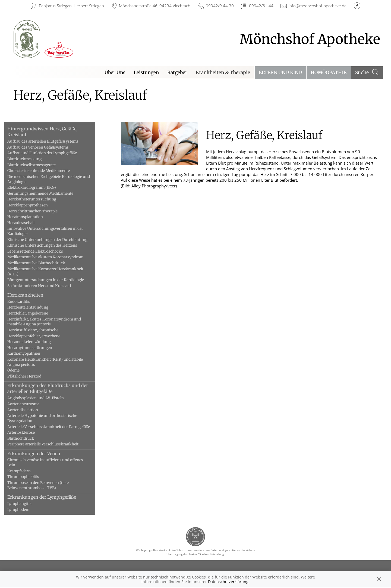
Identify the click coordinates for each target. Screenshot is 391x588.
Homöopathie (329, 73)
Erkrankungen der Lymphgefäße (49, 497)
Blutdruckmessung (32, 159)
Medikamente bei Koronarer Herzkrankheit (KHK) (53, 272)
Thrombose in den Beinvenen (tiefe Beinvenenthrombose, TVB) (45, 485)
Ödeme (21, 370)
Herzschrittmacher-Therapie (40, 211)
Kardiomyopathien (31, 353)
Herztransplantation (32, 217)
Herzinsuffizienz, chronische (40, 330)
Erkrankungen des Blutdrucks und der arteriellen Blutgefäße (55, 388)
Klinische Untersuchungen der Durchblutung (55, 240)
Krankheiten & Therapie (223, 73)
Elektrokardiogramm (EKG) (39, 188)
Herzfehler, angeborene (35, 313)
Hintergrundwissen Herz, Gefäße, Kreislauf (50, 132)
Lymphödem (26, 510)
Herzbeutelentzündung (35, 307)
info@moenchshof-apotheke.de (318, 6)
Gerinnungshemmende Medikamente (48, 194)
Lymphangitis (27, 504)
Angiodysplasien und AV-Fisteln (43, 398)
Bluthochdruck (28, 438)
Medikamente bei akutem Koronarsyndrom (53, 257)
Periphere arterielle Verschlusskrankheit (50, 444)
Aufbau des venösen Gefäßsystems (45, 147)
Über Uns (115, 73)
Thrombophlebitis (31, 477)
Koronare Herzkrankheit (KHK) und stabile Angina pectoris (52, 362)
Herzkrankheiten (33, 295)
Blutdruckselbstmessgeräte (39, 165)
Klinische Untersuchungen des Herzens (50, 245)
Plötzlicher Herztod (32, 376)
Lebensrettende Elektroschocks (42, 251)
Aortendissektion (30, 410)
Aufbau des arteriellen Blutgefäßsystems (50, 141)
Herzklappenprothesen (35, 205)
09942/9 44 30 (220, 6)
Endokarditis (26, 302)
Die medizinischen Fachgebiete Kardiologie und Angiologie (56, 179)
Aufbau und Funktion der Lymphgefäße (49, 153)
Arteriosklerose (28, 433)
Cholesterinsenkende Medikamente (46, 171)
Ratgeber (177, 73)
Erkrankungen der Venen (41, 454)
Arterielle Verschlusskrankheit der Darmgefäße (56, 427)
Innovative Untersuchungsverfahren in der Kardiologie (53, 231)
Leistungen (146, 73)
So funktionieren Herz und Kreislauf (47, 286)
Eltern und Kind (280, 73)
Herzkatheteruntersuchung (39, 199)
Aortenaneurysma (31, 404)
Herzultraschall (28, 223)
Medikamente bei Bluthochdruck (44, 263)
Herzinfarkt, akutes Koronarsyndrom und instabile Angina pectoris (51, 322)
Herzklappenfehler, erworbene (41, 336)
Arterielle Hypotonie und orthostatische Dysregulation (50, 418)
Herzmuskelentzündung (36, 342)
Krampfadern (26, 471)
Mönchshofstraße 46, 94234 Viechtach (155, 6)
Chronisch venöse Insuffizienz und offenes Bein (53, 463)
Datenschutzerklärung (228, 582)
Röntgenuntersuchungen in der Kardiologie (53, 280)
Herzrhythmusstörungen (37, 348)
